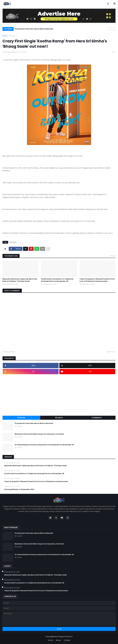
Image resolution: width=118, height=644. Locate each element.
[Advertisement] (59, 395)
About (58, 640)
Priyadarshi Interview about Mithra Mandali (34, 29)
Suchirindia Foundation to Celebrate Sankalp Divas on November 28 (57, 280)
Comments (97, 418)
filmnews (13, 36)
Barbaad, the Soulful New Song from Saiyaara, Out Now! (39, 434)
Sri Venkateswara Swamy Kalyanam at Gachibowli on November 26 (44, 445)
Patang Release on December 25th (19, 489)
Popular (21, 418)
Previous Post (9, 352)
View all (113, 256)
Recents (59, 418)
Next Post (111, 352)
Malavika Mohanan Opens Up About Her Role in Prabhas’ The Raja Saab (20, 280)
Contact (67, 640)
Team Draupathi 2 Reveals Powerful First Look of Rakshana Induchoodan (97, 280)
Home (5, 36)
